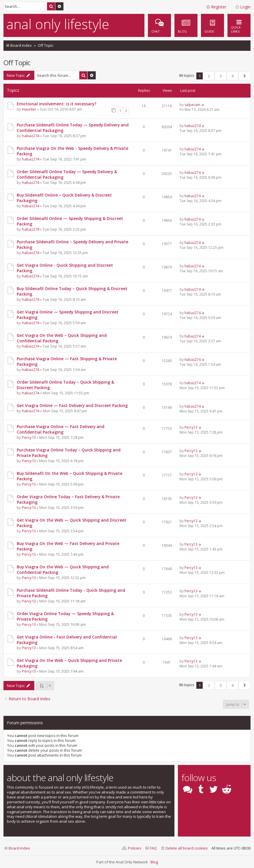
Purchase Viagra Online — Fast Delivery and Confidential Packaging (61, 429)
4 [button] (233, 76)
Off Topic (17, 62)
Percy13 (29, 437)
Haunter (29, 109)
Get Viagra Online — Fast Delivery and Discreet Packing (72, 405)
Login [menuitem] (243, 7)
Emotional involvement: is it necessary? (57, 104)
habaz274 (31, 136)
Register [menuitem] (216, 7)
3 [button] (221, 76)
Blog (154, 862)
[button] (245, 76)
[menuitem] (212, 25)
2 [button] (209, 76)
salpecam (192, 105)
